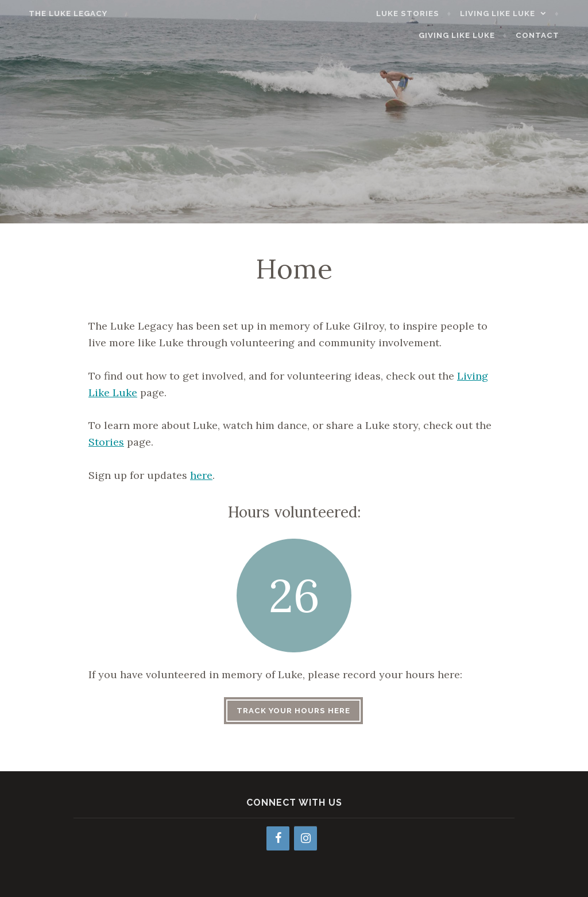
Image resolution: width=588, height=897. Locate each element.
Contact (551, 35)
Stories (106, 442)
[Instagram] (305, 838)
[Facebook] (278, 838)
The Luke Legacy (54, 13)
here (201, 475)
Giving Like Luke (471, 35)
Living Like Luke (511, 13)
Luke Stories (422, 13)
